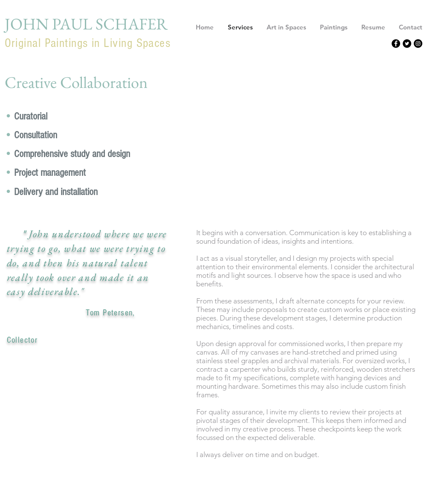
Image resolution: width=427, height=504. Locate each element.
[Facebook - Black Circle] (396, 44)
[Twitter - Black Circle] (407, 44)
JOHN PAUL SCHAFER (86, 24)
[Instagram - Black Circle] (418, 44)
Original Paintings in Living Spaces (88, 43)
